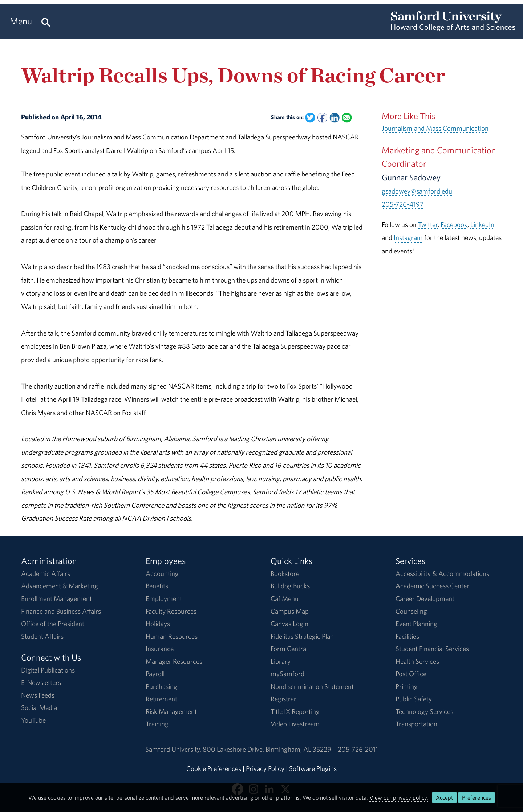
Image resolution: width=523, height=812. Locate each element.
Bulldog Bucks (290, 586)
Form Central (289, 649)
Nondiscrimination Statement (312, 686)
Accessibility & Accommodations (442, 573)
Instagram (408, 237)
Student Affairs (42, 636)
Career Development (425, 598)
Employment (164, 598)
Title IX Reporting (295, 711)
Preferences (477, 797)
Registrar (283, 699)
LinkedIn (482, 224)
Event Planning (416, 624)
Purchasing (161, 686)
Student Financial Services (432, 649)
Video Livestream (295, 724)
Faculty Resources (171, 611)
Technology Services (424, 711)
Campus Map (290, 611)
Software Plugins (313, 768)
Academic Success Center (432, 586)
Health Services (417, 661)
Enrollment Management (56, 598)
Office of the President (53, 624)
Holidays (158, 624)
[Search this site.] (46, 21)
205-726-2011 (358, 749)
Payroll (155, 674)
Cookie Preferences (214, 768)
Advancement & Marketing (60, 586)
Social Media (39, 707)
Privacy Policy (265, 768)
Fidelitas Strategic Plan (302, 636)
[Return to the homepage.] (453, 28)
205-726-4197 (403, 204)
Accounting (162, 573)
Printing (407, 686)
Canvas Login (289, 624)
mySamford (287, 674)
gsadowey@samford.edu (417, 191)
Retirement (161, 699)
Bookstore (285, 573)
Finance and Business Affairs (61, 611)
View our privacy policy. (399, 797)
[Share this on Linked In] (335, 117)
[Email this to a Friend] (347, 117)
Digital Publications (48, 670)
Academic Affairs (46, 573)
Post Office (411, 674)
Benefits (157, 586)
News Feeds (38, 695)
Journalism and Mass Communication (435, 128)
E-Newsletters (41, 682)
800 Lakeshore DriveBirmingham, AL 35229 (267, 749)
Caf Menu (285, 598)
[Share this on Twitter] (310, 117)
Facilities (407, 636)
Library (281, 661)
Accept (444, 797)
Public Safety (414, 699)
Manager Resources (174, 661)
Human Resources (172, 636)
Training (157, 724)
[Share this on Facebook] (322, 117)
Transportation (416, 724)
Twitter (428, 224)
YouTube (33, 720)
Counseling (411, 611)
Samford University (174, 749)
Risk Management (171, 711)
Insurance (160, 649)
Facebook (454, 224)
